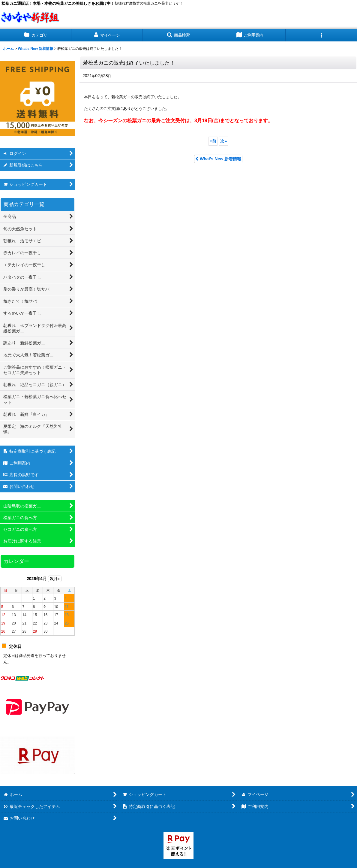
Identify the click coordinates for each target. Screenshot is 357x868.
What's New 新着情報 (218, 159)
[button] (178, 35)
